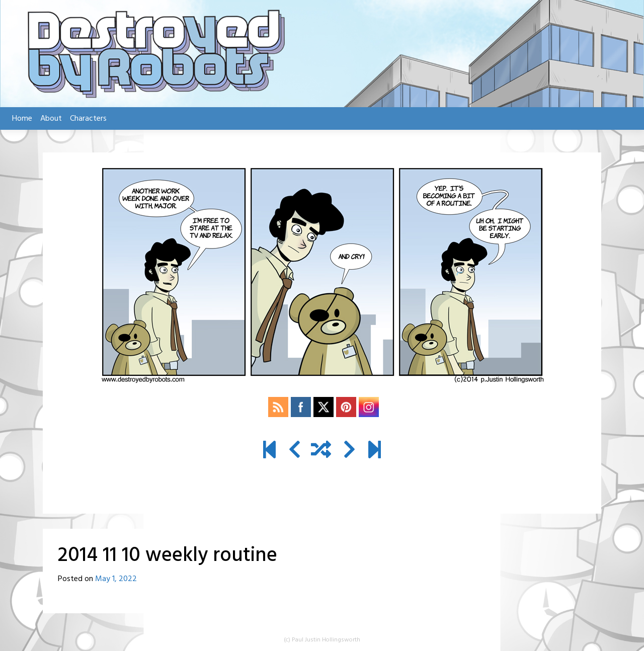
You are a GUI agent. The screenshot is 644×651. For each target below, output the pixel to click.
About (51, 119)
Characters (88, 119)
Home (22, 119)
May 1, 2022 (116, 579)
